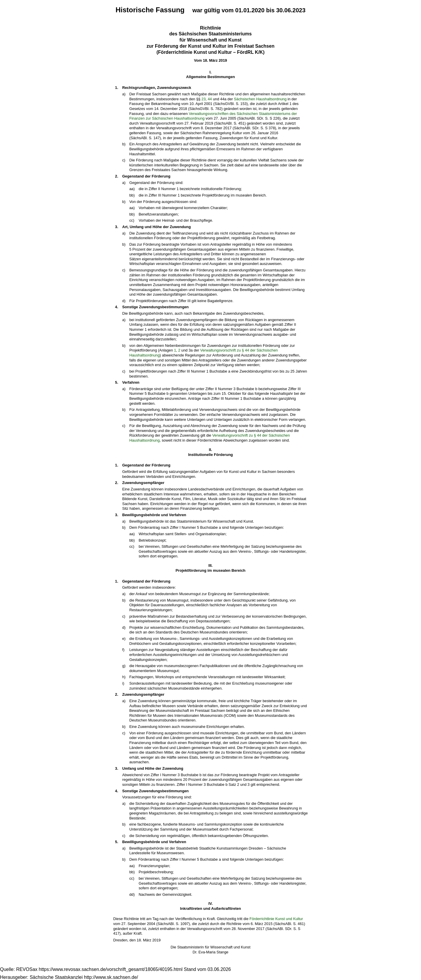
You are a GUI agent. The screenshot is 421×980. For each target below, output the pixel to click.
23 (203, 99)
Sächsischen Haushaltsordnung (260, 99)
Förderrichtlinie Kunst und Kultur (276, 919)
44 (210, 99)
